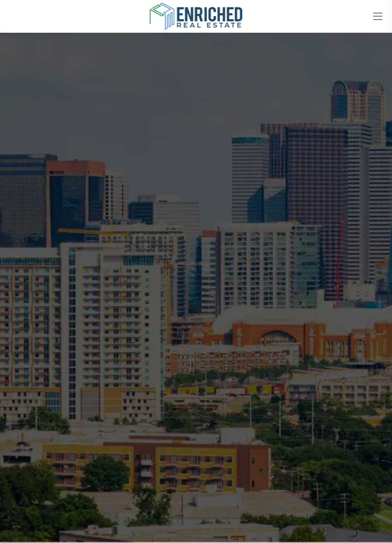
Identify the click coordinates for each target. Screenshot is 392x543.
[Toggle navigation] (378, 16)
